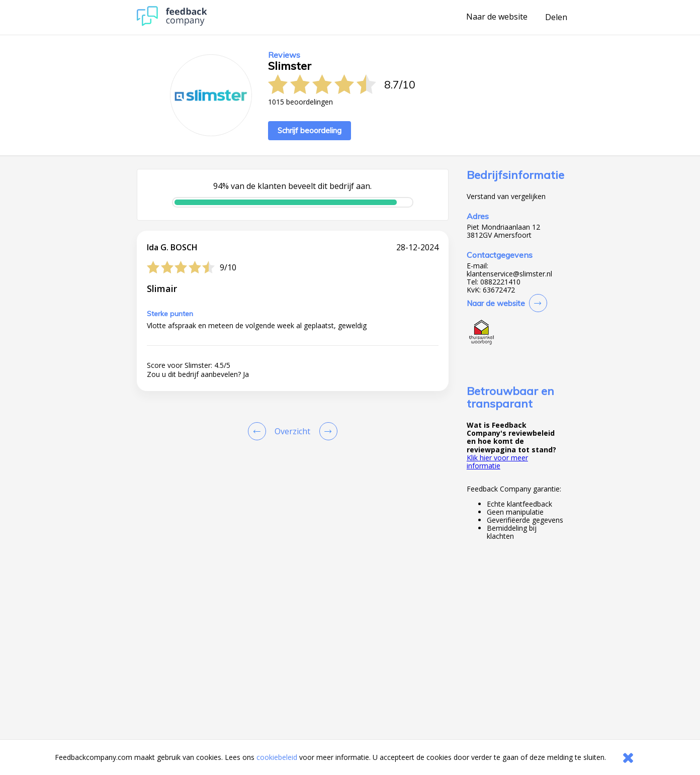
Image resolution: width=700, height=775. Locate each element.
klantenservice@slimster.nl (509, 274)
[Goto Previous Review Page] (259, 431)
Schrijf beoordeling (310, 130)
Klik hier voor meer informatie (497, 462)
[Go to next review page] (326, 431)
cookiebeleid (277, 757)
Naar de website (497, 17)
